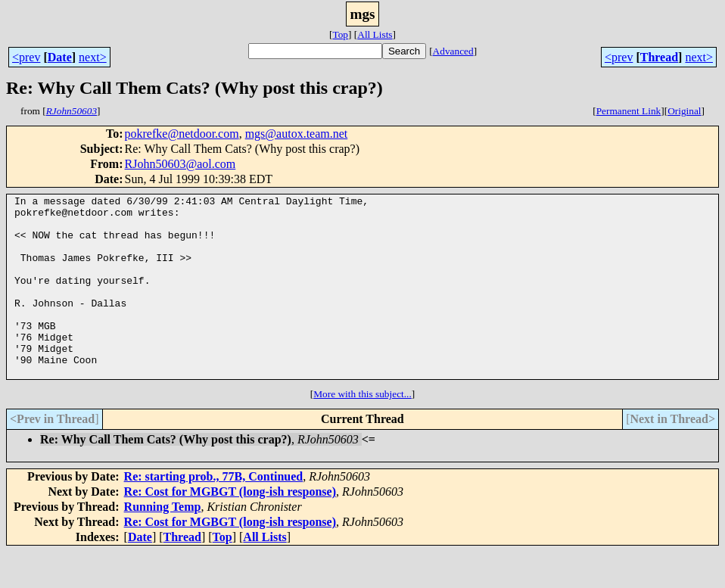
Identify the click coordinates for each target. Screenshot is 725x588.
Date (60, 57)
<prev (26, 57)
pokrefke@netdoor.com (182, 134)
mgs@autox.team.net (297, 134)
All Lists (375, 34)
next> (93, 57)
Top (340, 34)
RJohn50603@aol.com (180, 164)
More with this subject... (362, 430)
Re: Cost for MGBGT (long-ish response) (230, 528)
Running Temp (163, 543)
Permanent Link (629, 111)
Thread (659, 57)
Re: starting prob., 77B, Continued (214, 513)
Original (684, 111)
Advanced (453, 51)
